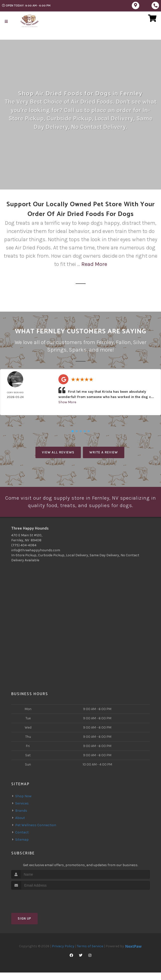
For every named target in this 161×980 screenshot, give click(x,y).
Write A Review (104, 452)
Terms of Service (90, 954)
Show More (67, 402)
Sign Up (24, 926)
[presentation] (38, 907)
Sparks (78, 350)
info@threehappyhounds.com (36, 558)
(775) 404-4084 (24, 553)
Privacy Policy (63, 954)
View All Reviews (58, 452)
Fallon (123, 342)
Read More (94, 264)
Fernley (105, 342)
